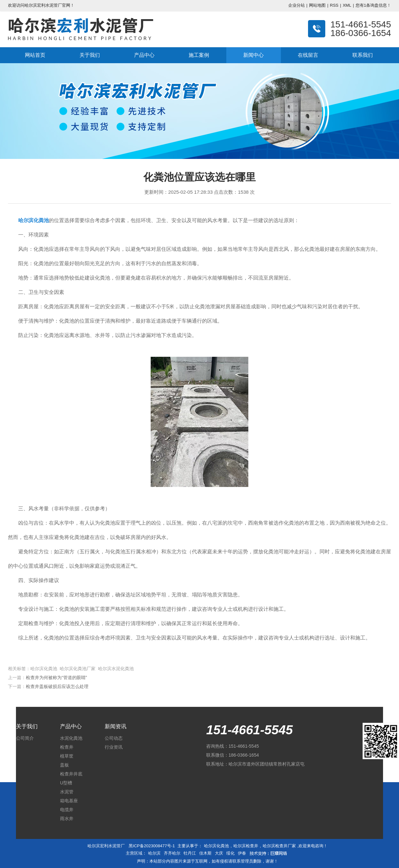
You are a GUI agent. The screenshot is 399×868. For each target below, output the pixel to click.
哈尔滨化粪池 (216, 846)
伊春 (242, 853)
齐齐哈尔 (172, 853)
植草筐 (67, 756)
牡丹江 (190, 853)
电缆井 (67, 810)
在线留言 (308, 55)
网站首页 (35, 55)
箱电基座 (69, 801)
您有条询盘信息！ (373, 5)
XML (347, 5)
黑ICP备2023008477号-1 (152, 846)
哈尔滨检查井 (246, 846)
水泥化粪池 (71, 738)
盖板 (64, 765)
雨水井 (67, 819)
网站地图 (317, 5)
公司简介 (25, 738)
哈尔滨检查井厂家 (279, 846)
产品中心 (144, 55)
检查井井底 (71, 774)
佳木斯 (205, 853)
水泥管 (67, 792)
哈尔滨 (154, 853)
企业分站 (297, 5)
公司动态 (114, 738)
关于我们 (90, 55)
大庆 (219, 853)
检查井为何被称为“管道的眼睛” (56, 677)
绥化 (230, 853)
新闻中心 (253, 55)
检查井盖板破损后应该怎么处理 (57, 686)
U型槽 (66, 783)
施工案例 (199, 55)
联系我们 (363, 55)
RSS (334, 5)
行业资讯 (114, 747)
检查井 (67, 747)
